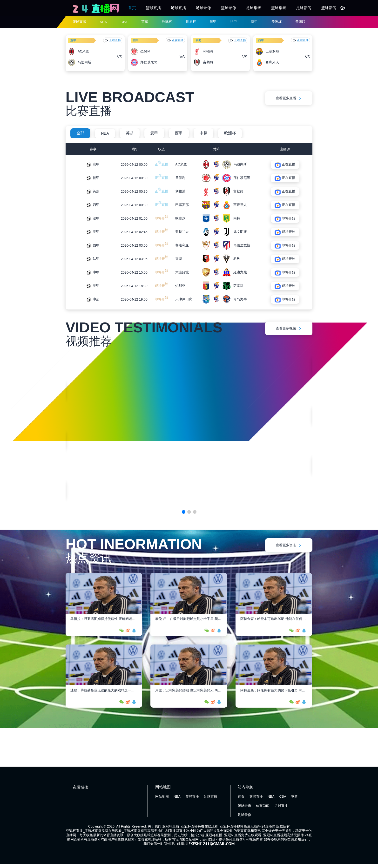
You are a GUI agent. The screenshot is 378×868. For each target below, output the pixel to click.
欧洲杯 (167, 22)
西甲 (261, 40)
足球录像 (203, 8)
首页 (132, 8)
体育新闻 (263, 806)
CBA (124, 22)
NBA (103, 22)
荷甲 (254, 22)
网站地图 (162, 796)
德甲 (213, 22)
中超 (203, 133)
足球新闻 (304, 8)
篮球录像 (229, 8)
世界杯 (191, 22)
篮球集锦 (279, 8)
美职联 (300, 22)
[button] (184, 512)
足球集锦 (254, 8)
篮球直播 (153, 8)
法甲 (234, 22)
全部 (80, 133)
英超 (145, 22)
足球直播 (178, 8)
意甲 (73, 40)
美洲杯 (277, 22)
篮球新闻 (329, 8)
